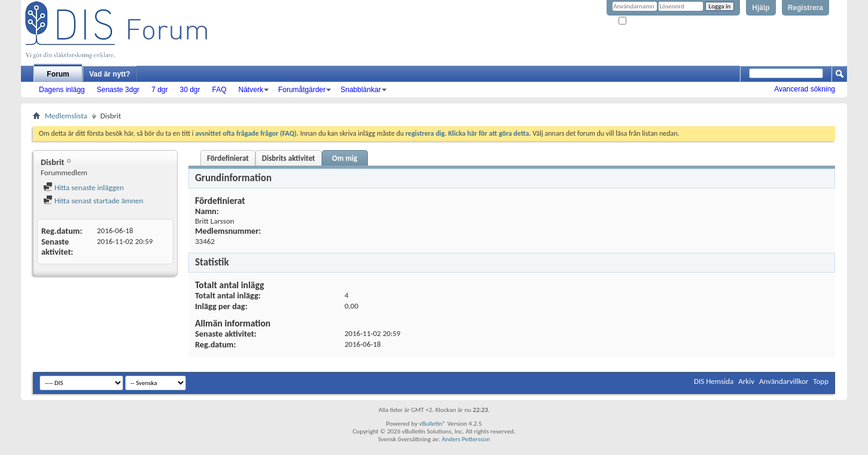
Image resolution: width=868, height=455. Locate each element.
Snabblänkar (360, 90)
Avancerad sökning (805, 89)
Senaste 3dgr (118, 90)
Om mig (345, 158)
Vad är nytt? (110, 74)
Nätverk (251, 90)
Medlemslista (66, 116)
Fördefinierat (228, 158)
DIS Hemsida (714, 381)
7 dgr (159, 90)
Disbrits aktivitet (289, 158)
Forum (58, 74)
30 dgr (190, 90)
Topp (821, 381)
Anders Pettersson (466, 439)
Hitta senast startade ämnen (93, 201)
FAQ (220, 90)
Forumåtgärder (302, 90)
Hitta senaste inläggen (83, 187)
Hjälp (761, 8)
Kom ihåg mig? (643, 21)
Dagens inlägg (62, 90)
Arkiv (746, 381)
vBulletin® (432, 424)
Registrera (805, 8)
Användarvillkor (784, 381)
